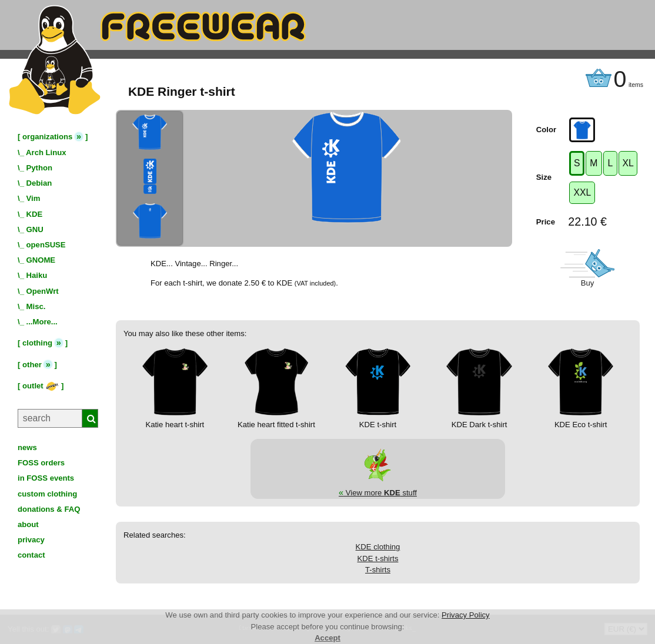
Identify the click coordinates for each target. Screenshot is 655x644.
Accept (327, 638)
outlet (41, 386)
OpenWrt (43, 291)
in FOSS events (46, 478)
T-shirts (378, 570)
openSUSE (46, 245)
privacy (31, 540)
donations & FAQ (49, 509)
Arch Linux (46, 152)
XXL (582, 192)
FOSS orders (41, 463)
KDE (35, 214)
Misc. (36, 306)
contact (31, 555)
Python (39, 168)
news (27, 447)
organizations (47, 137)
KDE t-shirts (378, 559)
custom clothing (47, 494)
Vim (34, 198)
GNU (35, 229)
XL (628, 163)
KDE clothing (378, 547)
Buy (588, 283)
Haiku (37, 275)
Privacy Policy (466, 615)
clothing (37, 343)
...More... (42, 322)
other (32, 365)
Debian (39, 183)
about (28, 524)
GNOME (41, 260)
